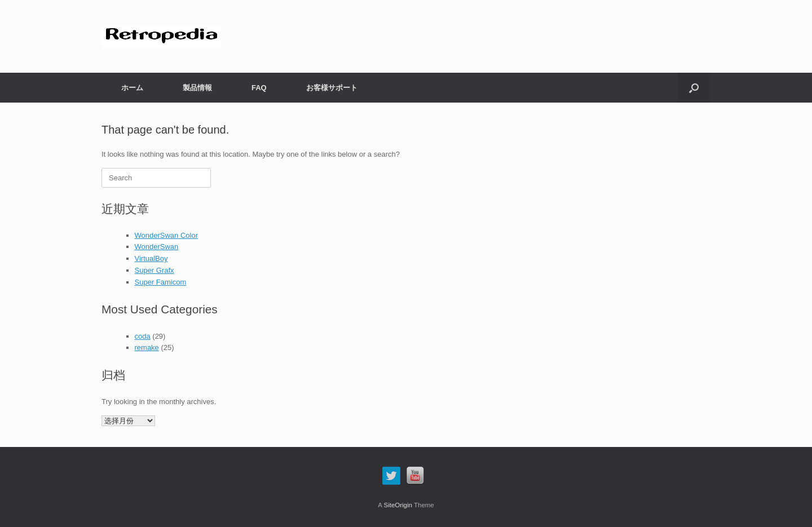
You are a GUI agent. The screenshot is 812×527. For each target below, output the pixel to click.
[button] (694, 88)
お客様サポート (332, 88)
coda (143, 336)
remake (147, 347)
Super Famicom (161, 282)
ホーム (132, 88)
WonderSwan (157, 247)
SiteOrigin (398, 505)
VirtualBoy (151, 258)
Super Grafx (155, 270)
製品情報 (197, 88)
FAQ (259, 88)
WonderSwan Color (166, 235)
